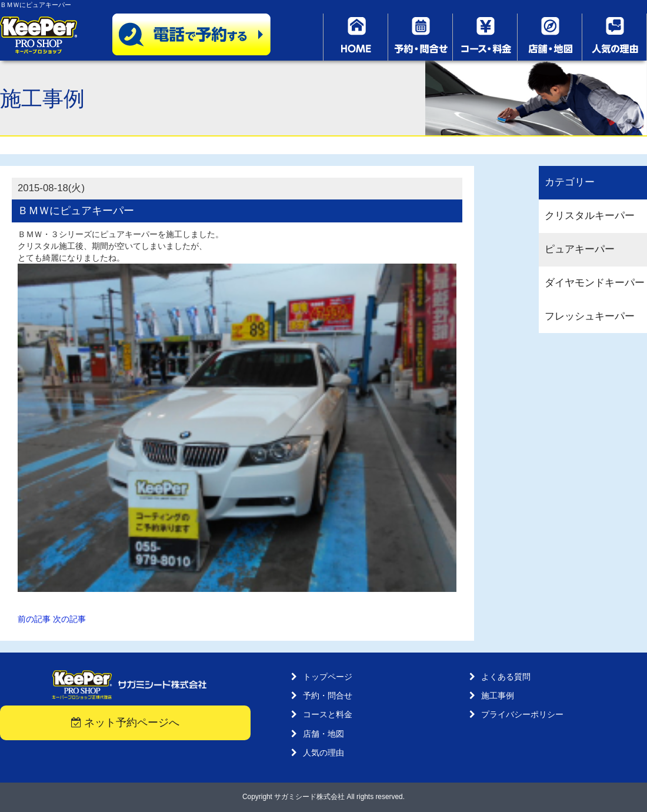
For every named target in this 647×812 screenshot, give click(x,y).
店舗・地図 (323, 734)
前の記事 (34, 619)
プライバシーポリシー (522, 714)
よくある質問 (506, 677)
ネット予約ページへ (126, 723)
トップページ (328, 677)
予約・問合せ (328, 695)
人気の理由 (323, 753)
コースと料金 (328, 714)
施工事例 (498, 695)
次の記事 (69, 619)
